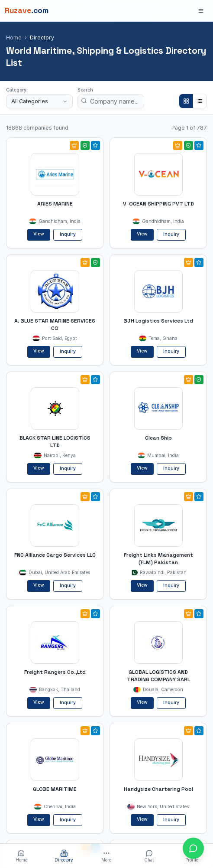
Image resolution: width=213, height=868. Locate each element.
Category (16, 90)
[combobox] (39, 101)
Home (14, 38)
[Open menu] (201, 11)
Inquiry (68, 234)
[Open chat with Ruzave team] (193, 848)
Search (85, 90)
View (39, 234)
